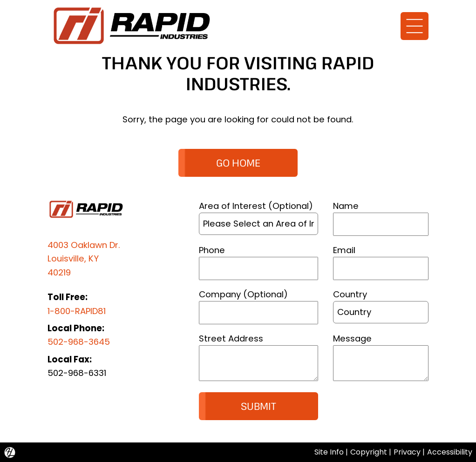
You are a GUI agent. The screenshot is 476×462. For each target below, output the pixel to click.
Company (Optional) (243, 294)
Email (344, 250)
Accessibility (450, 452)
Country (350, 294)
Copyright (369, 452)
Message (352, 338)
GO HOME (238, 163)
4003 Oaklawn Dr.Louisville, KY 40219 (84, 259)
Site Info (329, 452)
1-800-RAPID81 (77, 311)
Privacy (407, 452)
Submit (258, 406)
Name (346, 206)
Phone (212, 250)
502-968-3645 (79, 342)
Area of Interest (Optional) (256, 206)
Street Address (231, 338)
